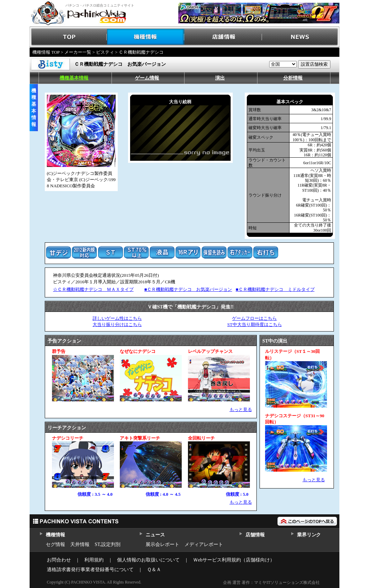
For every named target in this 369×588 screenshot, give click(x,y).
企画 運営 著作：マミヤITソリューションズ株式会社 (271, 582)
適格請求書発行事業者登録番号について (90, 570)
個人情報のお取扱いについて (148, 560)
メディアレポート (204, 544)
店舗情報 (223, 37)
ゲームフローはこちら (254, 318)
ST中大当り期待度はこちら (254, 324)
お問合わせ (59, 560)
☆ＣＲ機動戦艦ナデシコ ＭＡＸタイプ (93, 289)
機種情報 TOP (46, 52)
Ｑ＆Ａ (154, 570)
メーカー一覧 (78, 52)
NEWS (301, 37)
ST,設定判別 (108, 544)
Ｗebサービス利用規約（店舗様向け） (234, 560)
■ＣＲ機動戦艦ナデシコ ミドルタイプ (275, 289)
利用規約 (94, 560)
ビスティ (105, 52)
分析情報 (293, 78)
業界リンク (309, 535)
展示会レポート (162, 544)
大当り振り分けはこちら (117, 324)
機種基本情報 (74, 78)
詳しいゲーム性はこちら (117, 318)
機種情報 (146, 37)
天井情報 (80, 544)
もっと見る (241, 409)
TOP (68, 37)
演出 (220, 78)
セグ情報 (55, 544)
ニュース (155, 535)
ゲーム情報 (147, 78)
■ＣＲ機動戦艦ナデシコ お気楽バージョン (188, 289)
